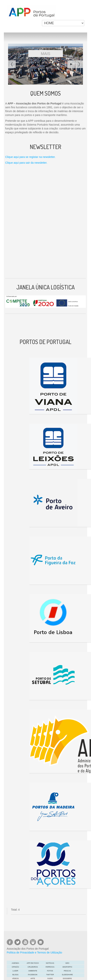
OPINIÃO (15, 967)
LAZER (15, 971)
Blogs (15, 975)
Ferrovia (50, 967)
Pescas (67, 971)
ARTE (33, 978)
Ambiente (33, 971)
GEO (67, 963)
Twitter (50, 975)
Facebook (33, 975)
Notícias (50, 963)
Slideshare (67, 975)
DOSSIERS (67, 978)
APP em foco (33, 963)
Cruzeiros (33, 967)
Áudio (50, 978)
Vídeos (15, 978)
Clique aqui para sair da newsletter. (26, 163)
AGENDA (15, 963)
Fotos (50, 971)
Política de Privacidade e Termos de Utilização (34, 952)
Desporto (67, 967)
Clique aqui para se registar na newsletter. (30, 157)
